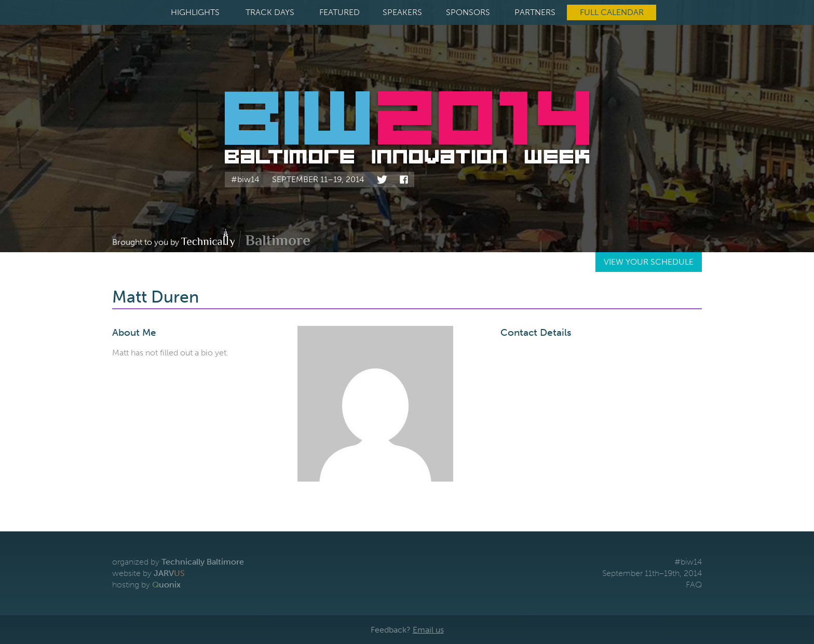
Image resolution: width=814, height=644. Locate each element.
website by (148, 573)
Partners (535, 12)
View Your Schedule (649, 262)
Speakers (402, 12)
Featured (340, 12)
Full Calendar (612, 12)
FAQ (694, 585)
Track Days (270, 12)
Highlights (195, 12)
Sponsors (468, 12)
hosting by (146, 585)
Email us (428, 630)
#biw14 (245, 179)
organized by (178, 562)
